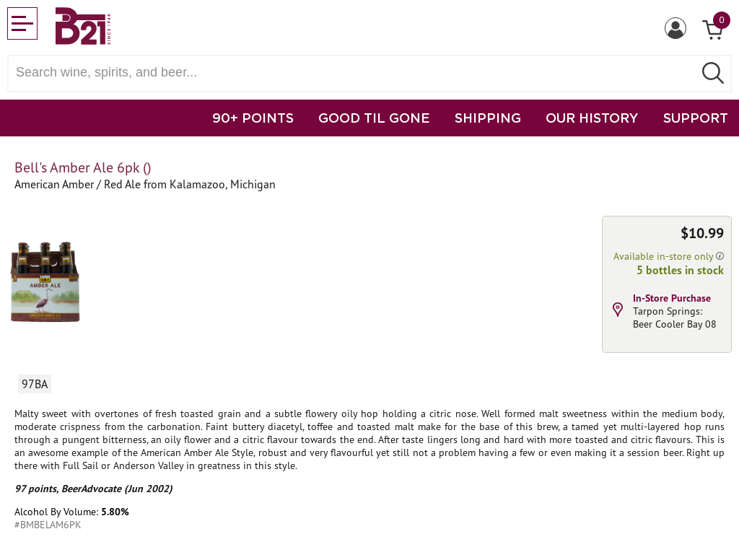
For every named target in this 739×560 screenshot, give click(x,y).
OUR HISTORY (592, 118)
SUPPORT (696, 118)
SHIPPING (488, 118)
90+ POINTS (253, 118)
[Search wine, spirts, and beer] (355, 73)
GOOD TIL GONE (374, 118)
